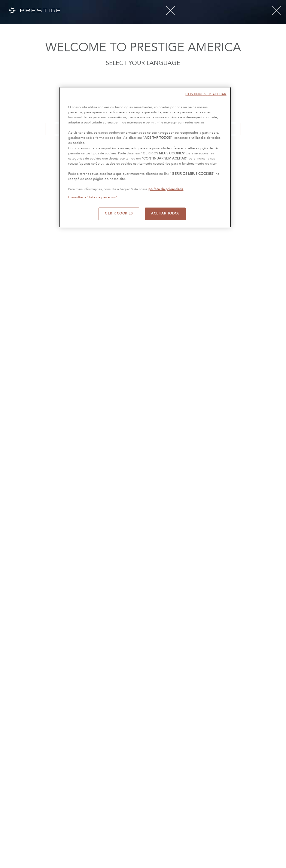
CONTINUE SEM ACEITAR (206, 94)
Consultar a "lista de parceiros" (93, 197)
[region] (145, 157)
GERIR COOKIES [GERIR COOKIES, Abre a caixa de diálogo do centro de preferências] (119, 214)
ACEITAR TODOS (165, 214)
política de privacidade (166, 189)
